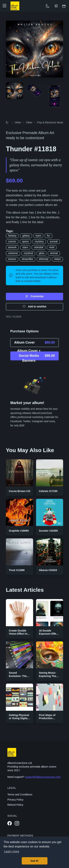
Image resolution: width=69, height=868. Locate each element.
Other (18, 122)
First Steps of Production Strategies (47, 718)
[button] (6, 6)
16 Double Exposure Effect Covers (49, 634)
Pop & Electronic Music (50, 122)
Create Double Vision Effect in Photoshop (18, 634)
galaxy (26, 236)
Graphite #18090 (19, 531)
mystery (39, 241)
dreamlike (28, 259)
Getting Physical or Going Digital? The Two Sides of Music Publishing (19, 720)
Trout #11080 (17, 570)
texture (12, 259)
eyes (38, 236)
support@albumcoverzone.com (43, 777)
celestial (39, 247)
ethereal (44, 259)
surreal (54, 241)
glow (41, 253)
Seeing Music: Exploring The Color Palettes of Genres (49, 678)
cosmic (12, 241)
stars (25, 247)
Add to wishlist (35, 307)
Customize (34, 296)
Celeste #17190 (48, 491)
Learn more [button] (12, 851)
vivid (52, 247)
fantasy (12, 236)
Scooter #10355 (48, 531)
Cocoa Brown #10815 (22, 491)
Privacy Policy (15, 800)
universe (13, 253)
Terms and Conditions (20, 794)
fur (48, 236)
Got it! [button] (34, 861)
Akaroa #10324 (48, 570)
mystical (28, 253)
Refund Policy (15, 805)
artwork (12, 247)
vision (57, 259)
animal (54, 253)
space (25, 241)
